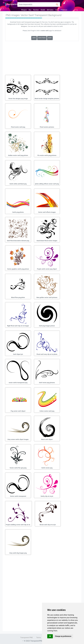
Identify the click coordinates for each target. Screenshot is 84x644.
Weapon (24, 10)
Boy (30, 10)
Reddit (43, 10)
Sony (57, 10)
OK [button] (50, 636)
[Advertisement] (42, 57)
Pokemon (64, 10)
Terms (39, 638)
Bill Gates (50, 10)
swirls (34, 38)
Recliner (36, 10)
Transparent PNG (26, 638)
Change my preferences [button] (63, 636)
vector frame (42, 38)
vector (50, 38)
